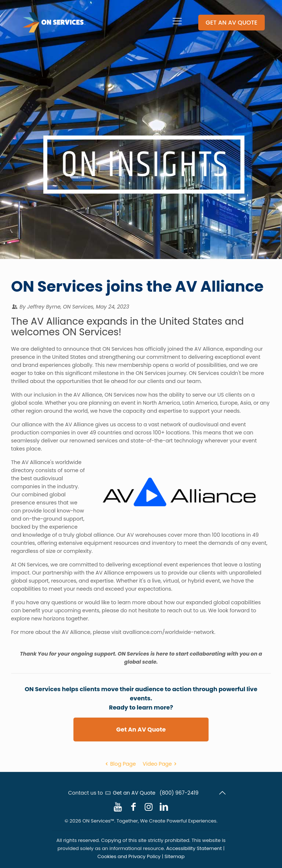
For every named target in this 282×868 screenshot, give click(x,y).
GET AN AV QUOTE (232, 23)
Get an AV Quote (134, 793)
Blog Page (119, 764)
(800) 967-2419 (179, 793)
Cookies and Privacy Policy (129, 856)
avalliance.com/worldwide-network (168, 632)
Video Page (161, 764)
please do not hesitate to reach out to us (154, 610)
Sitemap (175, 856)
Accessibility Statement (194, 848)
